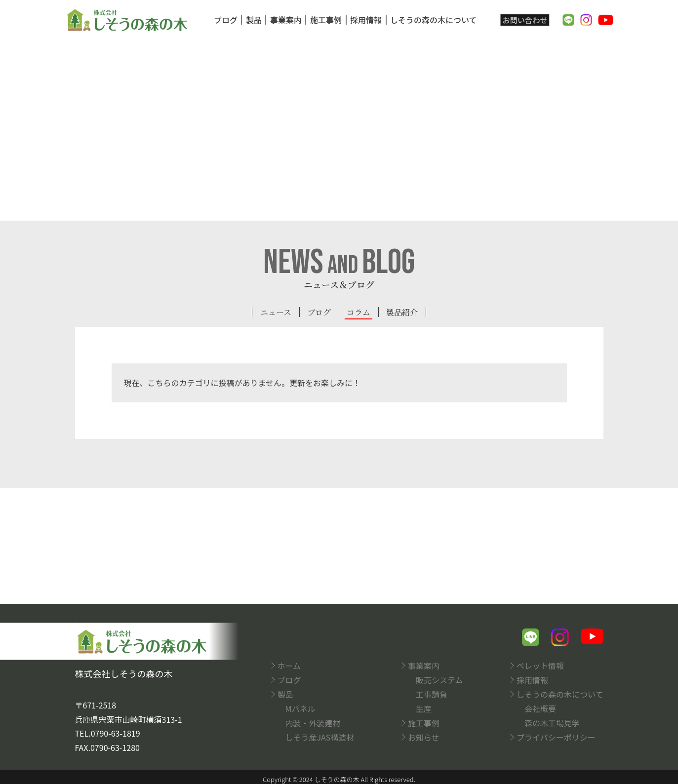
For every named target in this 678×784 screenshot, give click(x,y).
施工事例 (323, 20)
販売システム (439, 678)
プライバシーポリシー (556, 736)
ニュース (272, 312)
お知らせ (424, 736)
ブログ (223, 20)
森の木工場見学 (552, 721)
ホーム (289, 664)
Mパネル (300, 707)
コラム (360, 312)
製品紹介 (406, 312)
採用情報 (363, 20)
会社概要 (540, 707)
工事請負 (432, 693)
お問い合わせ (523, 20)
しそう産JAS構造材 (320, 736)
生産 (424, 707)
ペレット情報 (540, 664)
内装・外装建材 (313, 721)
